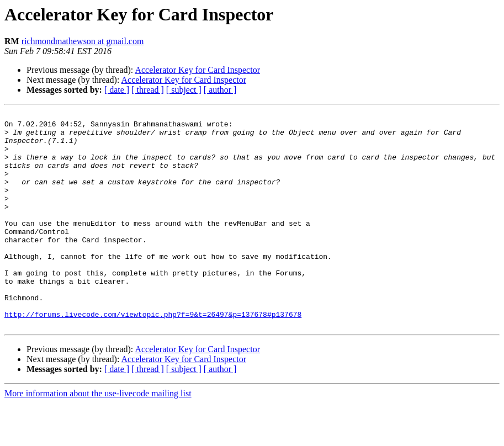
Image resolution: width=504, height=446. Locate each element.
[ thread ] (148, 90)
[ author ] (220, 90)
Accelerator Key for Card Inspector (197, 70)
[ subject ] (184, 90)
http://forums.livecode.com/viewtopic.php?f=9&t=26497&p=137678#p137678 (153, 355)
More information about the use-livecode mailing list (98, 436)
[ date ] (117, 90)
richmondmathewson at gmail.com (83, 41)
